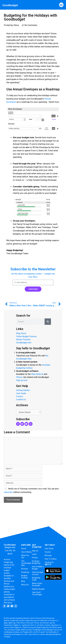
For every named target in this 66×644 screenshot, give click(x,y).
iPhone (19, 377)
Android (40, 374)
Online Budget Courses (26, 336)
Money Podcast (23, 339)
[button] (61, 5)
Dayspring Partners (22, 618)
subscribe (8, 492)
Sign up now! (22, 380)
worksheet (8, 595)
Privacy (38, 618)
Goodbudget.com (24, 343)
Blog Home (21, 333)
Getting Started (23, 390)
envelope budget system (8, 570)
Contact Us (21, 399)
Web (33, 374)
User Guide (21, 393)
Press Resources (48, 618)
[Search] (48, 322)
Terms (33, 618)
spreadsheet (9, 597)
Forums (20, 396)
